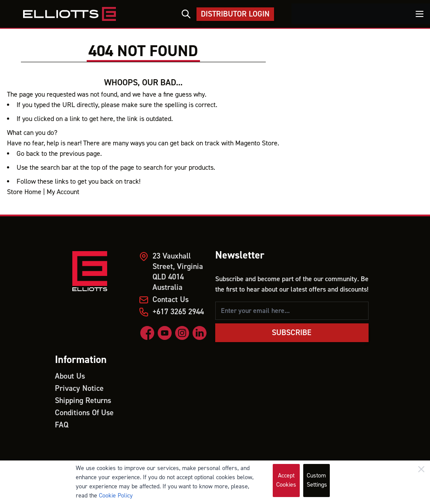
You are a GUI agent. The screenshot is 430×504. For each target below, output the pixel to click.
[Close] (421, 469)
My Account (63, 192)
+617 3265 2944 (178, 312)
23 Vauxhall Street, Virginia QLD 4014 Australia (178, 272)
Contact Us (171, 300)
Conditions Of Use (84, 413)
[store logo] (69, 14)
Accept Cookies (286, 480)
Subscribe (292, 333)
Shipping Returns (83, 401)
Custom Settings (317, 480)
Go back (28, 154)
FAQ (62, 425)
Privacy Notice (79, 388)
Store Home (24, 192)
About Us (70, 376)
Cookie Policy (116, 496)
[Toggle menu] (420, 14)
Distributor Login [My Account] (235, 14)
